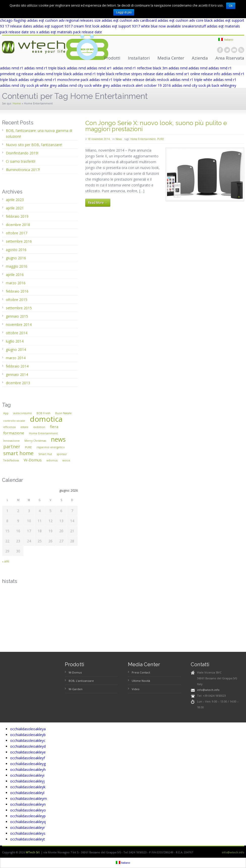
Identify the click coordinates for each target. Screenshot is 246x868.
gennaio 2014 (17, 374)
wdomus (52, 460)
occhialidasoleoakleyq (28, 822)
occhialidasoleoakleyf (28, 758)
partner (12, 446)
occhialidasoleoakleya (28, 729)
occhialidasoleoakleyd (28, 746)
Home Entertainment (143, 139)
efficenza (9, 427)
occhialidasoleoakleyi (27, 775)
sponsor (62, 454)
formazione (14, 433)
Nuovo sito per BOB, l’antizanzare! (34, 145)
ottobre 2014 (17, 333)
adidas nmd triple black (53, 74)
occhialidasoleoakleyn (28, 804)
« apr (6, 562)
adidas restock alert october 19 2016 (141, 85)
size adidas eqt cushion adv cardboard (126, 20)
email (234, 50)
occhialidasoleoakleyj (27, 781)
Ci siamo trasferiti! (21, 161)
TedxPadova (11, 460)
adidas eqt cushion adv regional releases (60, 20)
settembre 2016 (19, 241)
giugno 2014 (16, 349)
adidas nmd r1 (12, 68)
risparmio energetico (51, 447)
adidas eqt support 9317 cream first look (66, 26)
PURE (161, 139)
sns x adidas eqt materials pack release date (66, 32)
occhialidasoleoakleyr (28, 828)
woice (66, 460)
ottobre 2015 (17, 300)
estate (24, 427)
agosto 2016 (16, 250)
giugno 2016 (16, 258)
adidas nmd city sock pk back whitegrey (204, 85)
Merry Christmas (35, 441)
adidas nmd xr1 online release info (192, 74)
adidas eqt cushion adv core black (185, 20)
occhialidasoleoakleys (28, 833)
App (6, 413)
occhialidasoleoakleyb (28, 735)
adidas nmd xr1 (99, 68)
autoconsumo (23, 413)
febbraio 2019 (17, 216)
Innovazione (11, 441)
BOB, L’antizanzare (81, 681)
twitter (227, 50)
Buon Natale (63, 413)
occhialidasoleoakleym (29, 799)
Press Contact (141, 672)
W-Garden (76, 689)
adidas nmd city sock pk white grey (28, 85)
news (58, 439)
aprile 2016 (15, 275)
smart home (18, 453)
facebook (220, 50)
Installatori (139, 58)
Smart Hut (45, 454)
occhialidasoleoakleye (28, 752)
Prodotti (112, 58)
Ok (231, 6)
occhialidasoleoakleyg (28, 764)
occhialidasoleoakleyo (28, 810)
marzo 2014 (16, 358)
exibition (39, 427)
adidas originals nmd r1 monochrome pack (53, 80)
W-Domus (33, 460)
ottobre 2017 (17, 233)
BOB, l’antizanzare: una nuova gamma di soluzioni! (39, 133)
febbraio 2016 (17, 291)
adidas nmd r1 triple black (45, 68)
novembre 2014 (19, 325)
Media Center (171, 58)
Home (17, 103)
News (119, 139)
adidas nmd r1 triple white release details (123, 80)
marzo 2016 (16, 283)
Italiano (226, 39)
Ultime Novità (141, 681)
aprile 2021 (15, 208)
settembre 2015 (19, 308)
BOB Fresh (44, 413)
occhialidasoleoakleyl (27, 793)
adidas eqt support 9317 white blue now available (141, 26)
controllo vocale (14, 421)
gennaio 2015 (17, 316)
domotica (46, 419)
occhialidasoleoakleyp (28, 816)
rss (241, 50)
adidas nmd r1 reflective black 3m (140, 68)
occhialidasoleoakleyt (28, 839)
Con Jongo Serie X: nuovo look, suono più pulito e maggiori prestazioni (156, 126)
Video (136, 689)
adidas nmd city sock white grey (84, 85)
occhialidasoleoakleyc (28, 740)
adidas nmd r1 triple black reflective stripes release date (118, 74)
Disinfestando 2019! (22, 153)
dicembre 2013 (18, 383)
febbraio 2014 (17, 366)
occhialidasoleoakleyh (28, 769)
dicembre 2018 (18, 225)
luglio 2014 (15, 341)
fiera (54, 427)
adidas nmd (76, 68)
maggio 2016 (17, 266)
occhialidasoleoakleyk (28, 787)
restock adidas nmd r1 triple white (185, 80)
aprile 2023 (15, 200)
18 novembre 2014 (99, 139)
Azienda (200, 58)
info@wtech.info (208, 690)
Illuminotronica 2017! (23, 170)
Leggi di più (124, 12)
